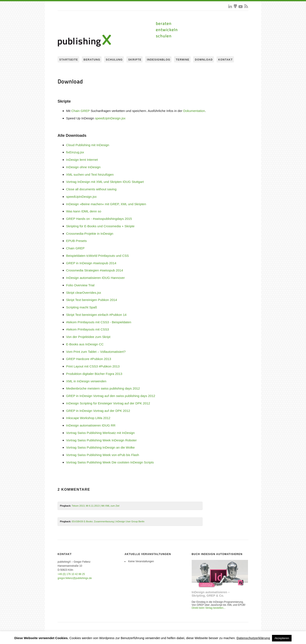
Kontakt (225, 60)
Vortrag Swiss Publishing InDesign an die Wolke (100, 447)
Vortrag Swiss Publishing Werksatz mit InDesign (100, 433)
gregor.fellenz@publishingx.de (75, 578)
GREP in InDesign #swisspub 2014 (91, 263)
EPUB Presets (76, 241)
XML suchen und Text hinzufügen (90, 174)
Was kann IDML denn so (84, 211)
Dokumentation (194, 111)
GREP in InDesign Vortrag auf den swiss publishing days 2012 (111, 396)
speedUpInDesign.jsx (110, 118)
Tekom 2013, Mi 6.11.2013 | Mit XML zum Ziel (96, 506)
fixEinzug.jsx (75, 152)
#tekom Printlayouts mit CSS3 (88, 329)
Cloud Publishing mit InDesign (88, 145)
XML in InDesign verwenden (86, 381)
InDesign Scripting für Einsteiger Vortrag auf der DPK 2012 (108, 403)
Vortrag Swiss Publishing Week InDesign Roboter (101, 440)
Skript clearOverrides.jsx (84, 293)
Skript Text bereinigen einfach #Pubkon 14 (96, 315)
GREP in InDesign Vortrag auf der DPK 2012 (98, 411)
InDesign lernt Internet (82, 160)
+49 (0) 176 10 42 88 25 (71, 574)
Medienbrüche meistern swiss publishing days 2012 (103, 388)
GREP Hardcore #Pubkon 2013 (89, 359)
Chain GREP (80, 111)
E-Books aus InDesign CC (85, 344)
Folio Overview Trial (80, 285)
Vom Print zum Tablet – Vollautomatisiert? (96, 352)
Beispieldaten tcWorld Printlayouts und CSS (97, 256)
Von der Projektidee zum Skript (88, 337)
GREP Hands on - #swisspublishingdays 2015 (99, 219)
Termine (183, 60)
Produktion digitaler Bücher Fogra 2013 (94, 374)
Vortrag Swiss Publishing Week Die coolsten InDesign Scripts (110, 462)
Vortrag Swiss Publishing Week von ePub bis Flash (103, 455)
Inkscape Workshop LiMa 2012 (88, 418)
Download (204, 60)
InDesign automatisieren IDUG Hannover (95, 278)
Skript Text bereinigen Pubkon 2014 (92, 300)
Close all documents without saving (91, 189)
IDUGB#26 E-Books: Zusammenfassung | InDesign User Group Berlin (108, 521)
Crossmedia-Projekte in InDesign (90, 234)
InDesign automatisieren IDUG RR (91, 425)
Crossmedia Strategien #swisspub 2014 (95, 270)
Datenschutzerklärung (253, 638)
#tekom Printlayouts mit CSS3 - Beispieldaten (99, 322)
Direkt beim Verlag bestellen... (209, 608)
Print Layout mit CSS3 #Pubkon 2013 (93, 366)
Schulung (114, 60)
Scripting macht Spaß (81, 307)
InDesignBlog (159, 60)
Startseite (69, 60)
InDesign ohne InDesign (83, 167)
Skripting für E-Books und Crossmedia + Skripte (100, 226)
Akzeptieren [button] (282, 638)
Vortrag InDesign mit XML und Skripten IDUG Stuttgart (105, 182)
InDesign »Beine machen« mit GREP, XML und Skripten (106, 204)
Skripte (135, 60)
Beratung (92, 60)
